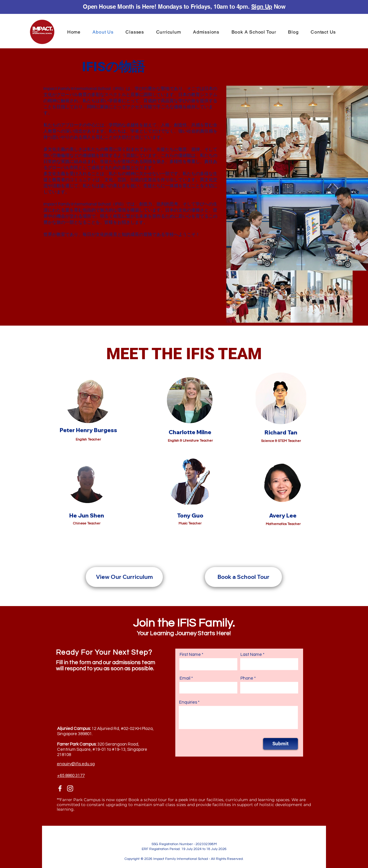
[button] (135, 32)
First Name (190, 655)
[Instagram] (70, 788)
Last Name (251, 655)
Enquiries (188, 702)
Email (185, 678)
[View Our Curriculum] (124, 577)
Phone (247, 678)
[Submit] (280, 744)
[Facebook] (60, 788)
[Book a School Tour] (243, 577)
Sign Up (262, 7)
